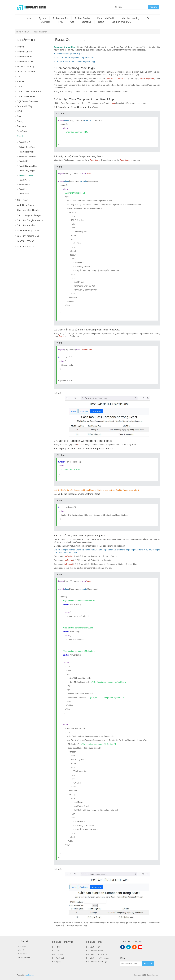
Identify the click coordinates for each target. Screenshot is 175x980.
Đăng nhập (22, 954)
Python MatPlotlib (106, 18)
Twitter (128, 947)
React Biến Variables (28, 166)
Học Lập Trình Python (95, 951)
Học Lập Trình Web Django (97, 962)
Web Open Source (26, 205)
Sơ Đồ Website (24, 957)
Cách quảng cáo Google (29, 215)
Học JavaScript (58, 958)
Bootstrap (86, 22)
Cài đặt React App (27, 147)
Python (42, 18)
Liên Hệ (21, 950)
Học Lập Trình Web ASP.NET (97, 954)
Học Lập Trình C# (93, 947)
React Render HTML (28, 156)
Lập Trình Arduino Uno (28, 236)
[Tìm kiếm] (131, 7)
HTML (60, 22)
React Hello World (27, 152)
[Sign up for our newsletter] (131, 964)
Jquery (20, 121)
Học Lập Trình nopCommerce (97, 958)
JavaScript (22, 131)
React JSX (23, 161)
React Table (24, 194)
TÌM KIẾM (153, 7)
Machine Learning (130, 18)
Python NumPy (60, 18)
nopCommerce (30, 975)
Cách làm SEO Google (28, 210)
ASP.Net (46, 22)
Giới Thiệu (22, 947)
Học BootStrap (58, 954)
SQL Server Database (28, 101)
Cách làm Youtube (26, 225)
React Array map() (27, 171)
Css (72, 22)
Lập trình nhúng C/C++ (123, 22)
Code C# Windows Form (29, 91)
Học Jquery (57, 962)
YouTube (140, 947)
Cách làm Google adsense (30, 220)
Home (29, 18)
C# (148, 18)
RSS (134, 947)
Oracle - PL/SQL (25, 106)
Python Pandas (83, 18)
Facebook (123, 947)
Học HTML (56, 947)
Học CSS (56, 951)
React (101, 22)
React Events (25, 185)
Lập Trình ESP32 (25, 247)
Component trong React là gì (68, 54)
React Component (27, 175)
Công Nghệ (23, 200)
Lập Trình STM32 (25, 241)
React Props (24, 180)
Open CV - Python (26, 72)
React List (23, 189)
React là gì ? (24, 142)
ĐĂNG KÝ (148, 964)
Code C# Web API (26, 96)
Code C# (21, 86)
